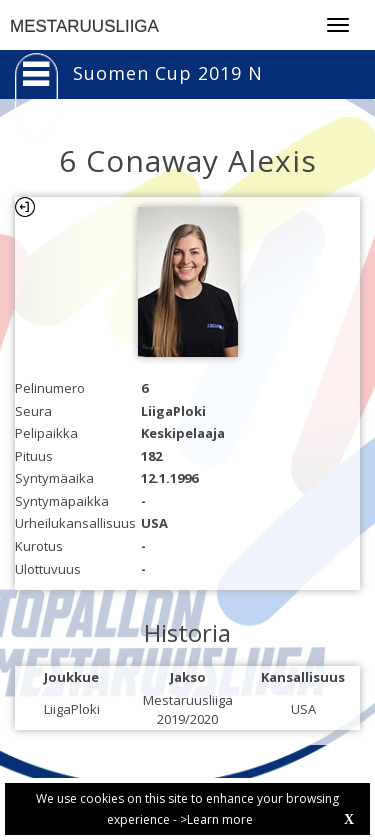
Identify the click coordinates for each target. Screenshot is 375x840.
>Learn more (216, 819)
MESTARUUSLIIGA (84, 26)
